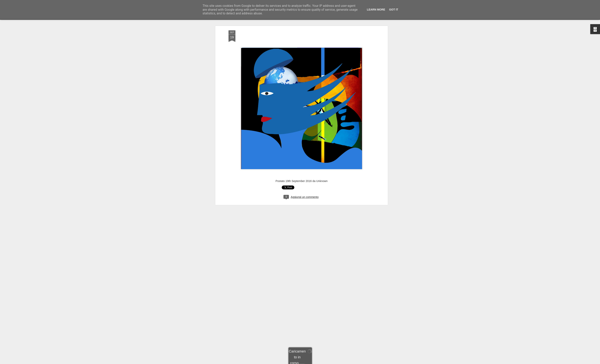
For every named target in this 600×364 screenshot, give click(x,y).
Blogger (312, 362)
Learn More (376, 10)
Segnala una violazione (328, 362)
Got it (394, 10)
